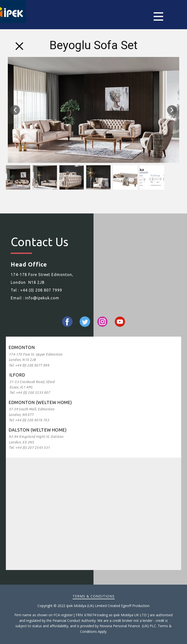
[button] (15, 110)
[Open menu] (164, 16)
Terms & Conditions (94, 596)
